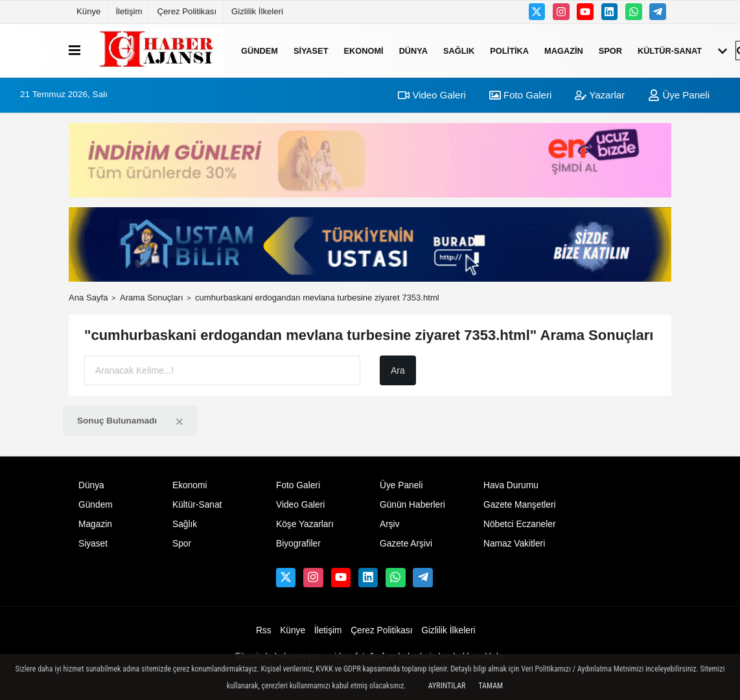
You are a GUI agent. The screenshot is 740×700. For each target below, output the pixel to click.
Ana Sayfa (88, 298)
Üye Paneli (679, 95)
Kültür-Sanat (670, 50)
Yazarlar (600, 95)
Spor (610, 50)
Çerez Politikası (187, 11)
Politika (509, 50)
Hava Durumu (511, 485)
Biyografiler (298, 544)
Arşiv (390, 524)
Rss (264, 630)
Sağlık (459, 50)
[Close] (179, 421)
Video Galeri (432, 95)
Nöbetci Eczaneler (520, 524)
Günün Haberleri (412, 505)
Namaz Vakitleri (514, 544)
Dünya (413, 50)
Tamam (491, 686)
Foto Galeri (520, 95)
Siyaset (311, 50)
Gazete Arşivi (406, 544)
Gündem (260, 50)
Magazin (564, 50)
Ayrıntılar (447, 686)
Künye (88, 11)
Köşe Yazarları (305, 524)
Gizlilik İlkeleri (257, 11)
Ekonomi (363, 50)
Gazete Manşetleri (520, 505)
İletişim (129, 11)
